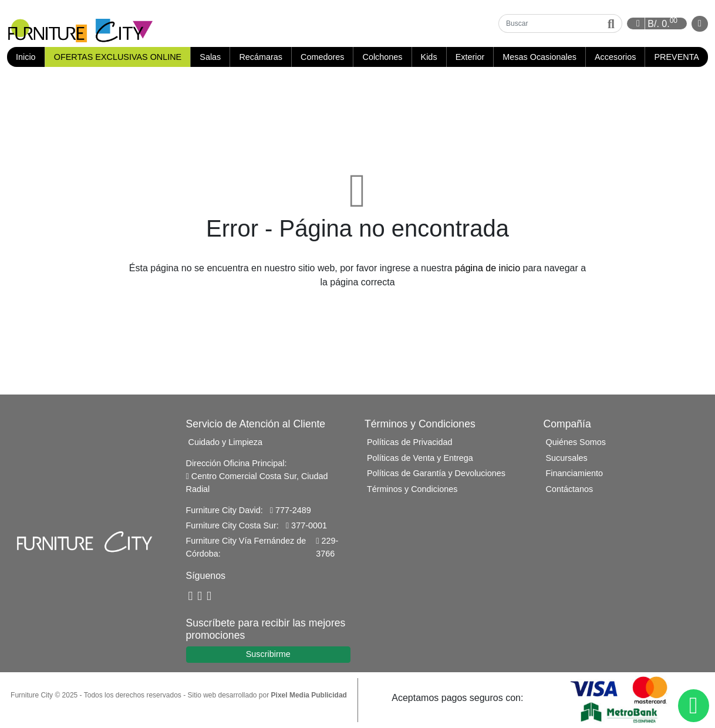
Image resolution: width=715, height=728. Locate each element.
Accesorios (615, 57)
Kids (429, 57)
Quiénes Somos (576, 442)
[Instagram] (209, 596)
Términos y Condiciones (412, 489)
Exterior (470, 57)
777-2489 (291, 510)
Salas (210, 57)
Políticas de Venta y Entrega (420, 458)
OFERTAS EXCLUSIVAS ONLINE (118, 57)
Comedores (322, 57)
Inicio (30, 57)
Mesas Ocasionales (539, 57)
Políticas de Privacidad (410, 442)
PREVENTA (677, 57)
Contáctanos (570, 489)
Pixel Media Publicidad (309, 695)
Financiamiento (575, 473)
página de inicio (488, 268)
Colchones (383, 57)
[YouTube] (200, 596)
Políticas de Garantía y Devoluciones (436, 473)
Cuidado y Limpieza (225, 442)
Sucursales (567, 458)
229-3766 (327, 547)
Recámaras (261, 57)
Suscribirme (268, 654)
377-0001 (306, 525)
